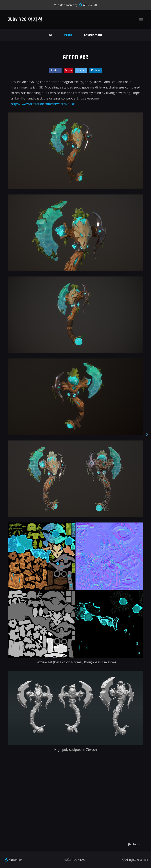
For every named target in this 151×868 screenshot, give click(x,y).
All (51, 35)
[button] (135, 844)
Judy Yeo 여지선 (25, 19)
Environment (93, 35)
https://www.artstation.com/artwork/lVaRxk (43, 104)
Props (68, 35)
